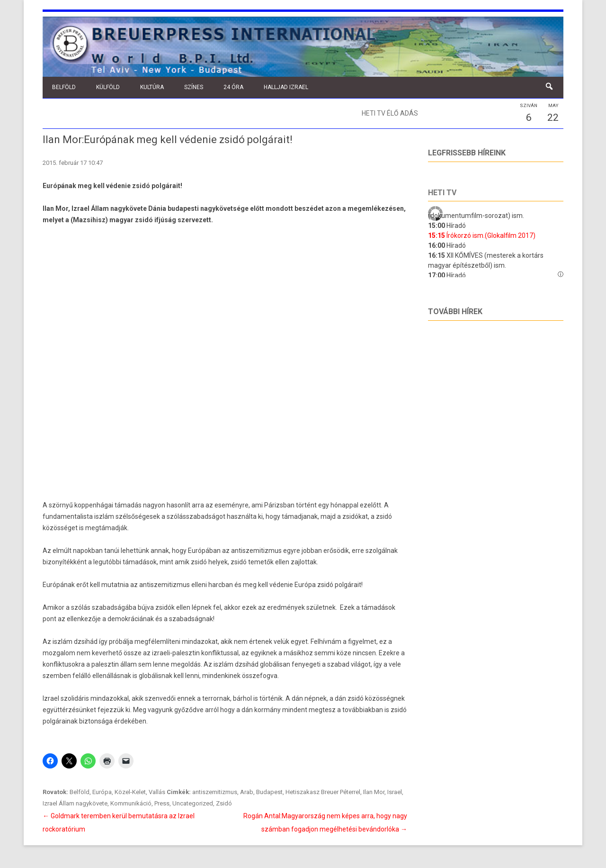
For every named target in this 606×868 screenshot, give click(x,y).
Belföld (64, 87)
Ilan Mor (374, 792)
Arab (247, 792)
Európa (102, 792)
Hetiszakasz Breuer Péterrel (323, 792)
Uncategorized (193, 803)
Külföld (108, 87)
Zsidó (224, 803)
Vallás (157, 792)
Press (162, 803)
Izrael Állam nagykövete (75, 803)
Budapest (269, 792)
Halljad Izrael (286, 87)
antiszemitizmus (215, 792)
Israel (395, 792)
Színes (194, 87)
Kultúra (152, 87)
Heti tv (442, 193)
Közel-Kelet (130, 792)
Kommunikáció (131, 803)
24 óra (233, 87)
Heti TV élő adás (390, 113)
